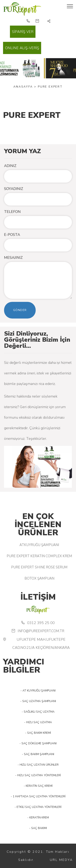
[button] (49, 22)
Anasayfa (23, 87)
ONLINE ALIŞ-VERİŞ (22, 48)
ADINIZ (10, 166)
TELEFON (12, 212)
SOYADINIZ (14, 189)
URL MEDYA (61, 860)
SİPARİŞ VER (23, 32)
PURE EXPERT (50, 87)
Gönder (20, 310)
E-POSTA (12, 235)
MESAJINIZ (13, 258)
